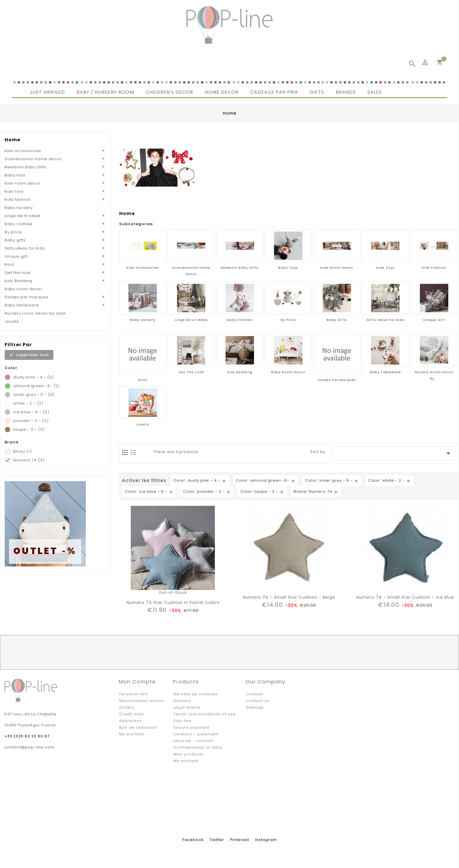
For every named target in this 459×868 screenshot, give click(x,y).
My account (186, 761)
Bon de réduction (138, 727)
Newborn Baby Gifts (26, 167)
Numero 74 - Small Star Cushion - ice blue (405, 597)
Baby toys (15, 175)
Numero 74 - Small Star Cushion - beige (289, 597)
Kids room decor (23, 183)
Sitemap (255, 707)
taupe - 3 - (29, 429)
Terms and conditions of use (205, 714)
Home (12, 140)
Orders (127, 707)
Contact (254, 694)
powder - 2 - (31, 421)
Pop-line (183, 721)
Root (10, 265)
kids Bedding (19, 281)
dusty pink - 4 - (34, 377)
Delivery (182, 701)
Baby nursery (19, 208)
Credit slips (131, 714)
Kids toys (14, 191)
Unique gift (16, 256)
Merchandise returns (142, 701)
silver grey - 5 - (34, 395)
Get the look (18, 273)
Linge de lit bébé (23, 216)
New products (188, 754)
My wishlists (132, 734)
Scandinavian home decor (33, 159)
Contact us (258, 701)
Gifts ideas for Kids (25, 248)
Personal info (133, 694)
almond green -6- (36, 386)
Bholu (23, 451)
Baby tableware (22, 305)
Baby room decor (23, 289)
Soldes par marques (27, 297)
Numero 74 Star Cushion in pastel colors (173, 602)
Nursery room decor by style (35, 313)
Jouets (12, 321)
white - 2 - (28, 403)
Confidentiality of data (198, 747)
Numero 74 (29, 460)
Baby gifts (15, 240)
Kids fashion (18, 200)
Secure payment (191, 727)
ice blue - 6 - (31, 412)
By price (13, 232)
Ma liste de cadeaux (196, 694)
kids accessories (23, 151)
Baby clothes (19, 224)
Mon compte (137, 682)
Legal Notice (187, 707)
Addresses (131, 721)
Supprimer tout (29, 355)
